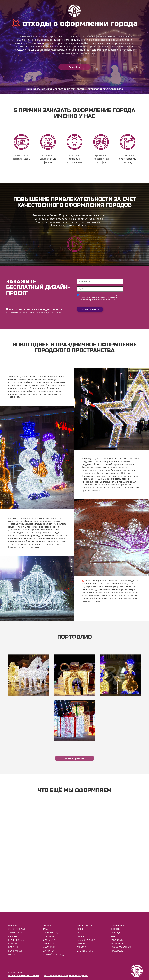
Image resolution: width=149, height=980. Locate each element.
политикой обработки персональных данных (97, 299)
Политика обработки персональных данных (66, 976)
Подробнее (74, 67)
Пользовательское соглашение (24, 976)
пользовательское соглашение (102, 295)
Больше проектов (74, 758)
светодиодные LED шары (119, 473)
